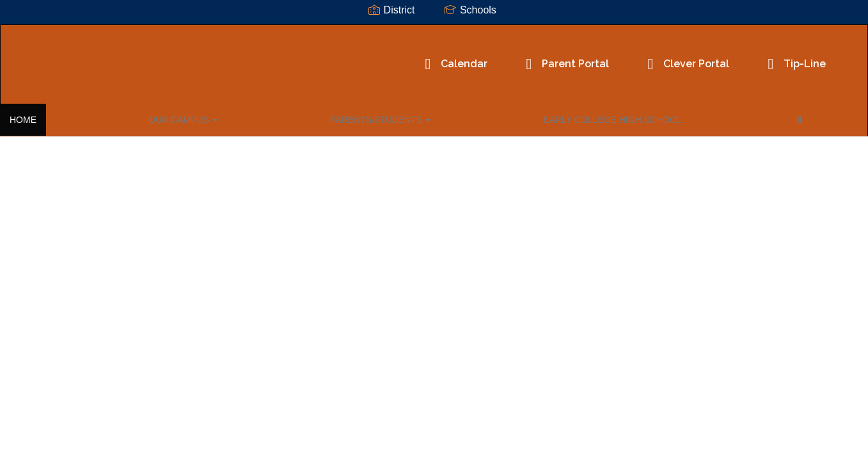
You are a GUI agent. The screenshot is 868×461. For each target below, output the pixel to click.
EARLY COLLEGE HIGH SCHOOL (354, 118)
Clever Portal (592, 57)
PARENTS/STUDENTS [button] (215, 118)
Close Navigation (507, 123)
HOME (43, 118)
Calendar (359, 57)
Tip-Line (700, 57)
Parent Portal (471, 57)
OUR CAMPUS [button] (110, 118)
